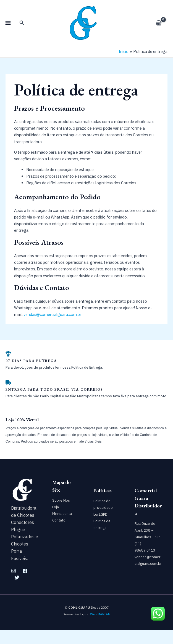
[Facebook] (25, 585)
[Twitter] (17, 592)
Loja (56, 521)
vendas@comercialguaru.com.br (52, 328)
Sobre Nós (61, 514)
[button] (22, 30)
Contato (59, 534)
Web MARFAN (100, 628)
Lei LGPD (100, 528)
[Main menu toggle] (8, 30)
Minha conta (62, 528)
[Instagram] (14, 585)
